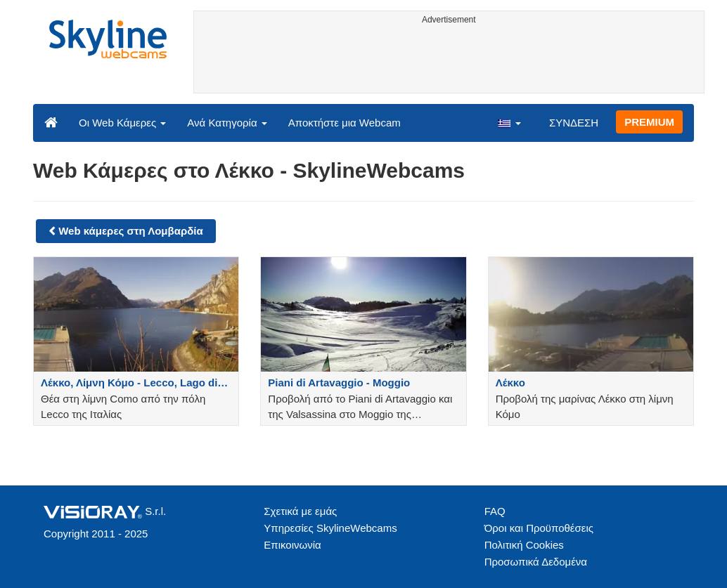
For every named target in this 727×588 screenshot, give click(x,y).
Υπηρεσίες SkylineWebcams (330, 528)
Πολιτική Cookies (524, 545)
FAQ (495, 511)
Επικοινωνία (292, 545)
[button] (509, 122)
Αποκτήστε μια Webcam (345, 123)
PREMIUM (649, 122)
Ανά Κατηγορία (227, 123)
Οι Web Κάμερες (122, 123)
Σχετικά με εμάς (300, 511)
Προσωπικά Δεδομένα (536, 562)
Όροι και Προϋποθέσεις (539, 528)
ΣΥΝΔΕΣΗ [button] (574, 123)
